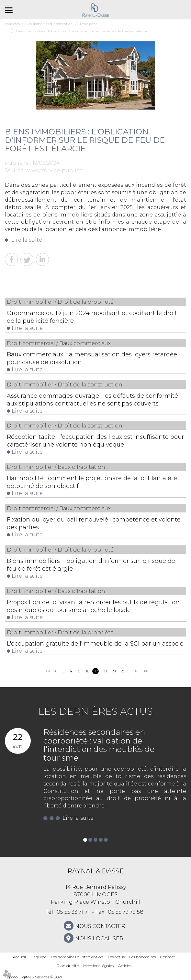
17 (96, 671)
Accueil (19, 957)
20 (123, 671)
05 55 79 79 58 (126, 912)
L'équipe (38, 957)
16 (88, 671)
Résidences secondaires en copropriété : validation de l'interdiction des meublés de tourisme (99, 745)
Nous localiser (99, 938)
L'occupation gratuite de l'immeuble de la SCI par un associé (95, 644)
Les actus (116, 957)
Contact (168, 957)
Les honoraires (142, 957)
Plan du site (68, 966)
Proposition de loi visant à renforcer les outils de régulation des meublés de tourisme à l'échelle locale (93, 606)
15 (79, 671)
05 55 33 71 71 (73, 912)
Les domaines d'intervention (77, 957)
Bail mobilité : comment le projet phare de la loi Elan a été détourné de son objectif (92, 482)
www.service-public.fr (56, 170)
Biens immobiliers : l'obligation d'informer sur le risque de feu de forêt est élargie (91, 565)
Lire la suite (27, 240)
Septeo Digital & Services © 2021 (34, 977)
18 (105, 671)
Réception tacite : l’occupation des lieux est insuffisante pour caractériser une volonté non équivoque (95, 441)
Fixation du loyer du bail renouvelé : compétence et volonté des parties (94, 523)
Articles (125, 966)
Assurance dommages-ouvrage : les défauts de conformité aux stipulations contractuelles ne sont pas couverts (92, 400)
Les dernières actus (95, 711)
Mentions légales (98, 966)
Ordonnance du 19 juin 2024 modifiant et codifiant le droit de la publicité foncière (92, 317)
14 (70, 671)
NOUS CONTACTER (100, 926)
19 (114, 671)
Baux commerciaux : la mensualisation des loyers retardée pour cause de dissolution (92, 358)
